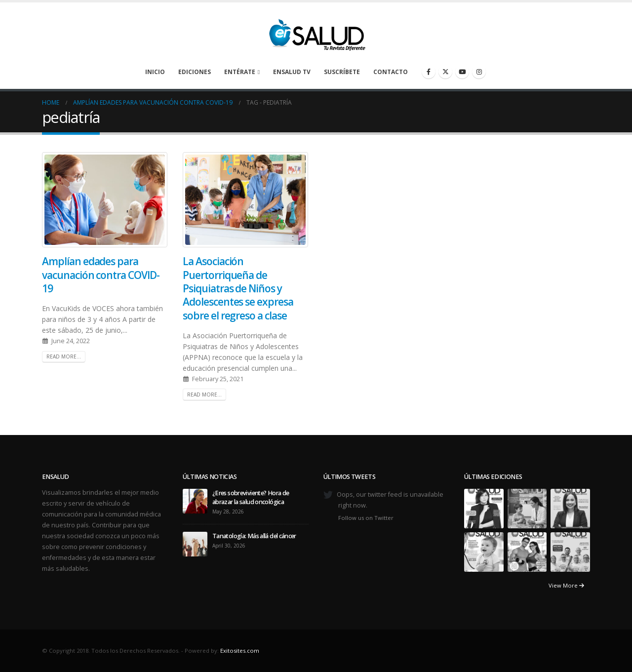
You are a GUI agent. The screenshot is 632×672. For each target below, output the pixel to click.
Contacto (391, 72)
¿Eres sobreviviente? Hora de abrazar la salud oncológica (251, 497)
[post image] (105, 200)
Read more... (64, 356)
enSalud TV (292, 72)
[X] (445, 72)
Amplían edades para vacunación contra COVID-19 (101, 275)
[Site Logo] (316, 32)
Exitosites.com (240, 651)
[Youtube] (462, 72)
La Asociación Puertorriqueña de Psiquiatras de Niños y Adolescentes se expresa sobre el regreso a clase (238, 288)
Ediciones (195, 72)
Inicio (155, 72)
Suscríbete (342, 72)
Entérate (240, 72)
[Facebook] (429, 72)
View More (566, 585)
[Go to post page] (195, 501)
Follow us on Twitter (366, 518)
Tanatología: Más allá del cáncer (255, 536)
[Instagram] (479, 72)
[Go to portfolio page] (484, 508)
